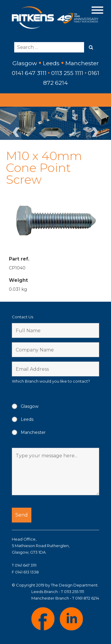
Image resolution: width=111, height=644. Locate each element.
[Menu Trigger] (97, 10)
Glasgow (30, 406)
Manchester (33, 432)
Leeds (27, 419)
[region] (55, 123)
